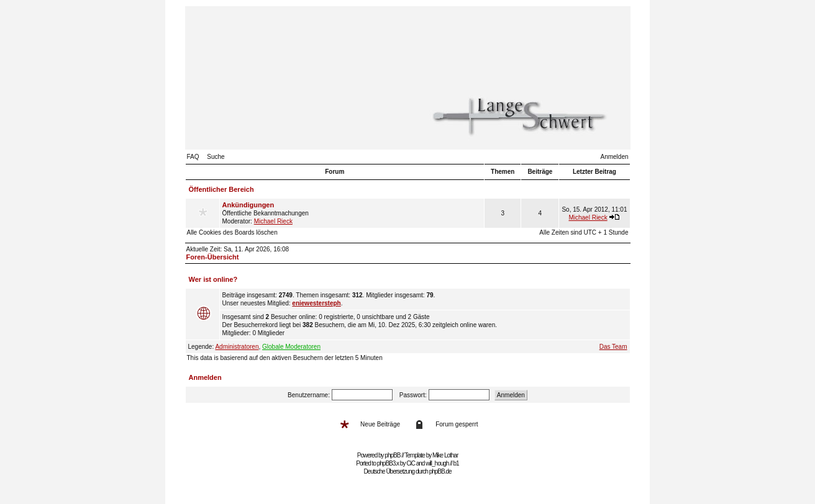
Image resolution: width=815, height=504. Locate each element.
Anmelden (614, 157)
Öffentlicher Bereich (221, 189)
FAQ (193, 157)
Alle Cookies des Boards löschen (232, 232)
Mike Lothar (445, 455)
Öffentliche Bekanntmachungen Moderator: (352, 213)
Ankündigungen (248, 205)
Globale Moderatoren (291, 347)
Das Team (613, 347)
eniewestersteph (316, 303)
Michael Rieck (273, 221)
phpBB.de (440, 471)
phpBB (392, 455)
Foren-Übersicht (213, 257)
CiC (411, 463)
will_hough (437, 463)
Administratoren (237, 347)
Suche (216, 157)
